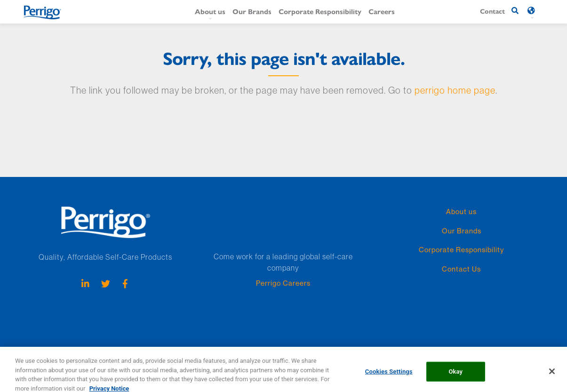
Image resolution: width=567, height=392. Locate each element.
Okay (455, 374)
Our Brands (252, 11)
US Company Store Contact (421, 349)
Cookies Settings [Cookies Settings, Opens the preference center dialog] (389, 374)
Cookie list (241, 349)
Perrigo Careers (283, 283)
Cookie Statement (198, 349)
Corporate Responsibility (320, 11)
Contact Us (461, 269)
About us (210, 11)
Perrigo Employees (44, 349)
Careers (382, 11)
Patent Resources (99, 349)
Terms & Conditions (352, 349)
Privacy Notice (148, 349)
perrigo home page (455, 90)
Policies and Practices (291, 349)
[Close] (552, 374)
